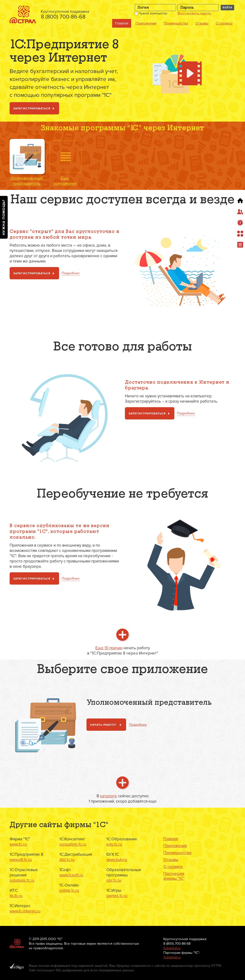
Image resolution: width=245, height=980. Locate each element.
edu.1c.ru (114, 844)
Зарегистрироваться (35, 109)
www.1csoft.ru (71, 875)
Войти (227, 8)
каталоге (109, 796)
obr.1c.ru (114, 880)
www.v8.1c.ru (21, 860)
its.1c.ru (16, 896)
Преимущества (176, 23)
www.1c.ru (18, 844)
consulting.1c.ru (73, 844)
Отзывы (202, 23)
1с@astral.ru (172, 948)
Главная (122, 23)
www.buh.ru (117, 860)
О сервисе (224, 23)
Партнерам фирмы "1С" (174, 876)
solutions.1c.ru (22, 880)
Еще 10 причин (109, 648)
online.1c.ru (69, 890)
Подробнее (71, 273)
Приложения (146, 23)
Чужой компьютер (151, 13)
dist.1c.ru (67, 860)
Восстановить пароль (194, 13)
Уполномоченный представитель (26, 181)
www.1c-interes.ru (25, 911)
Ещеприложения (65, 181)
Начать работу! (107, 725)
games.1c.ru (117, 896)
